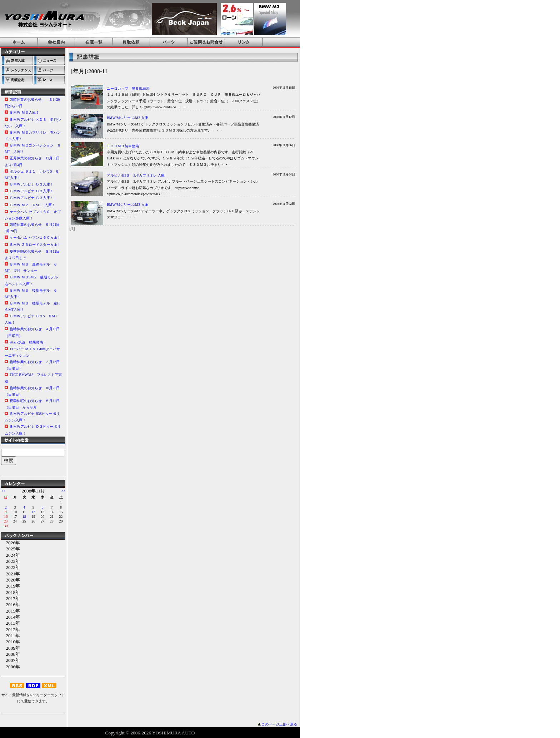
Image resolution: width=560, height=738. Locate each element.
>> (63, 491)
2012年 (11, 630)
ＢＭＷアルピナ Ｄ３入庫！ (32, 184)
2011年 (10, 636)
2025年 (11, 549)
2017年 (11, 598)
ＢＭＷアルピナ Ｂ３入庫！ (32, 198)
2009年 (11, 648)
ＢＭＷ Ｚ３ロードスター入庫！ (35, 245)
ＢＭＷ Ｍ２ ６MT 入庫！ (32, 205)
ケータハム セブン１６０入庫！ (35, 237)
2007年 (11, 660)
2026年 (11, 543)
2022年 (11, 567)
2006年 (11, 667)
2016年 (11, 605)
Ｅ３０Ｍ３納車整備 (123, 146)
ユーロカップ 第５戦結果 (128, 88)
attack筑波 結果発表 (26, 342)
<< (3, 491)
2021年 (11, 574)
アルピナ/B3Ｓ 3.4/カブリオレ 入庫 (136, 175)
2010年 (11, 642)
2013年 (11, 623)
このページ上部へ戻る (279, 724)
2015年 (11, 611)
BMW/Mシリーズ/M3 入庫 (127, 118)
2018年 (11, 592)
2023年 (11, 561)
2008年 (11, 654)
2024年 (11, 555)
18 (24, 517)
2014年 (11, 617)
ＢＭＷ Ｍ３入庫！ (24, 112)
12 (33, 512)
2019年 (11, 586)
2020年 (11, 580)
